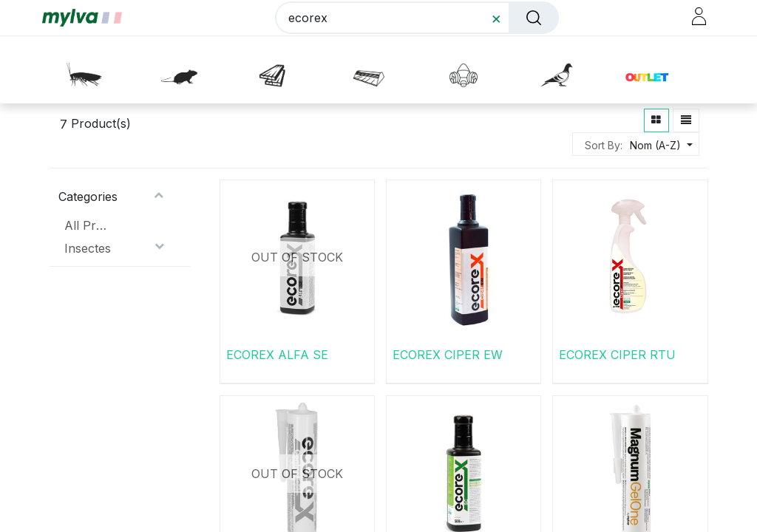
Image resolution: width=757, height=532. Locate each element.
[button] (657, 72)
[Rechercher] (529, 21)
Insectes (88, 248)
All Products (88, 225)
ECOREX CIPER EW (448, 354)
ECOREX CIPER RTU (617, 354)
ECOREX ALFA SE (277, 354)
